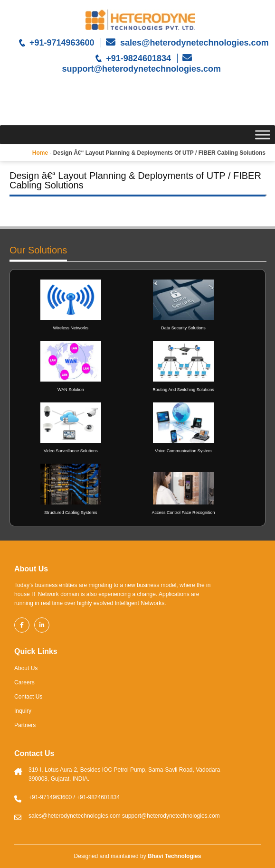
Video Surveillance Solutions (71, 451)
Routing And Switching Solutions (183, 390)
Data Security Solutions (183, 328)
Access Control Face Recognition (183, 513)
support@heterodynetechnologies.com (141, 69)
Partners (25, 725)
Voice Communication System (183, 451)
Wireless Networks (71, 328)
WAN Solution (71, 390)
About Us (26, 668)
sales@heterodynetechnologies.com (193, 43)
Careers (24, 682)
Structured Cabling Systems (71, 513)
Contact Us (28, 697)
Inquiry (23, 711)
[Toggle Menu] (263, 135)
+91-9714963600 (62, 43)
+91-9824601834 (138, 58)
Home (40, 153)
